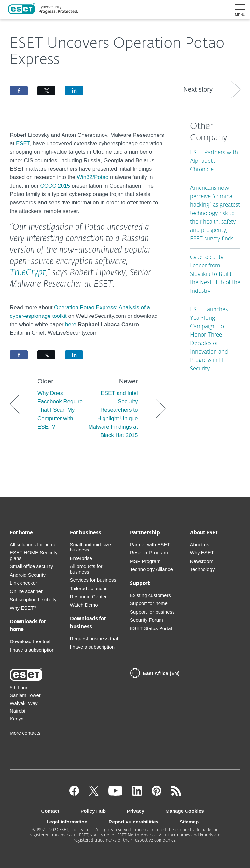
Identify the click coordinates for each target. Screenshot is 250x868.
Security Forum (146, 620)
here (71, 324)
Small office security (31, 566)
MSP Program (145, 561)
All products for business (86, 569)
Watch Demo (84, 605)
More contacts (25, 733)
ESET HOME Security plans (34, 555)
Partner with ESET (150, 544)
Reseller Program (149, 553)
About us (200, 544)
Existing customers (150, 595)
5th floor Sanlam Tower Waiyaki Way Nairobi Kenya (25, 703)
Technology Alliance (151, 569)
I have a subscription (32, 650)
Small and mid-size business (91, 547)
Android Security (28, 575)
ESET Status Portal (151, 628)
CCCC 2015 (55, 186)
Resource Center (88, 596)
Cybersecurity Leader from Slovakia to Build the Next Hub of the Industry (215, 274)
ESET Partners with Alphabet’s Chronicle (214, 161)
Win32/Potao (93, 177)
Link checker (23, 583)
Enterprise (81, 558)
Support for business (152, 612)
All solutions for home (33, 544)
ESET (23, 143)
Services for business (93, 580)
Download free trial (30, 641)
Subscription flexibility (33, 599)
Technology (202, 569)
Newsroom (202, 561)
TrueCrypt (28, 273)
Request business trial (94, 638)
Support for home (149, 603)
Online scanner (26, 591)
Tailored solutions (89, 588)
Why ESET (202, 553)
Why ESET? (23, 608)
